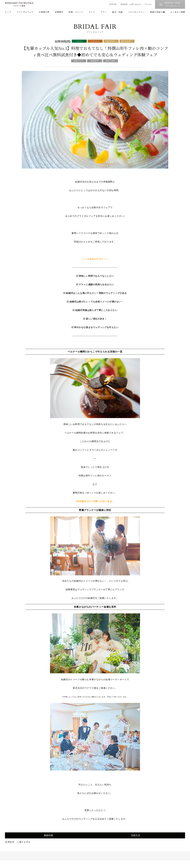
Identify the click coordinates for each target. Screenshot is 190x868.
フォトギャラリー (136, 12)
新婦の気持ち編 (157, 12)
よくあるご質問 (178, 12)
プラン (104, 12)
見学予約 (113, 4)
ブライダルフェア (25, 12)
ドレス (92, 12)
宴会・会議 (117, 12)
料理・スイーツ (76, 12)
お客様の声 (44, 12)
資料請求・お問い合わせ (130, 4)
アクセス (148, 4)
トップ (8, 12)
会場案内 (59, 12)
